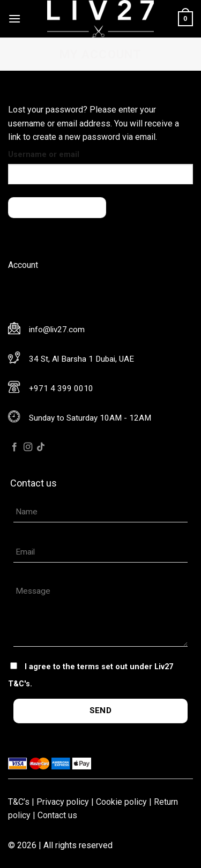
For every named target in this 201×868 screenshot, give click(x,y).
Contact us (57, 815)
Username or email (44, 155)
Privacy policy (63, 802)
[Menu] (14, 18)
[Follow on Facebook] (14, 447)
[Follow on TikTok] (41, 447)
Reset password (57, 207)
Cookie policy (121, 802)
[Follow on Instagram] (28, 447)
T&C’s (19, 802)
